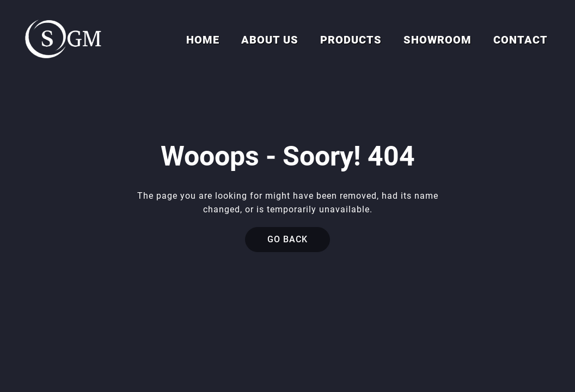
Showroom (438, 40)
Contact (521, 40)
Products (351, 40)
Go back (287, 239)
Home (203, 40)
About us (270, 40)
